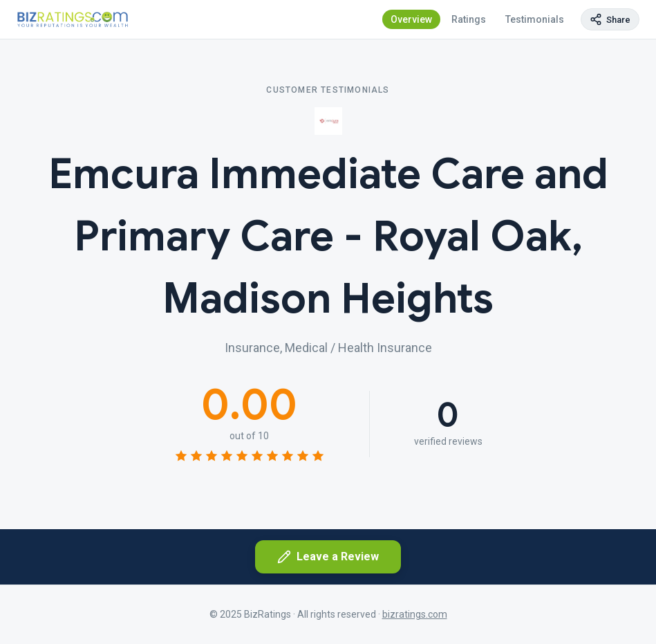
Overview (411, 19)
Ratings (469, 19)
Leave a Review (328, 557)
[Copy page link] (610, 19)
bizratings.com (415, 614)
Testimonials (535, 19)
